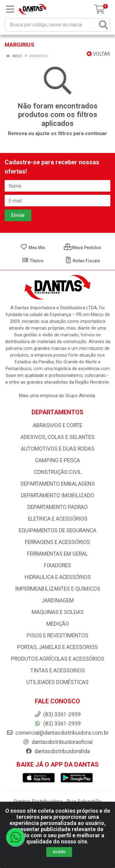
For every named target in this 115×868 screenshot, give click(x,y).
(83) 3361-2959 (57, 724)
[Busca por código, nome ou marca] (51, 25)
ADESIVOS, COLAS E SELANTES (57, 437)
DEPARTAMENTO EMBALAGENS (58, 484)
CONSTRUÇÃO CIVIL (58, 472)
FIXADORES (57, 565)
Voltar (98, 54)
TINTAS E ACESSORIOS (58, 671)
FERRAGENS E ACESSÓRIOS (57, 542)
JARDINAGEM (58, 600)
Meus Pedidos (82, 248)
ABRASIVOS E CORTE (57, 425)
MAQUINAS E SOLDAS (58, 612)
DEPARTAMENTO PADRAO (57, 507)
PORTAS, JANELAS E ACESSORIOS (57, 647)
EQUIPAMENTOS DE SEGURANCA (57, 530)
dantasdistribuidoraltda (58, 751)
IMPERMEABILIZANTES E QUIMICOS (58, 589)
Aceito (59, 852)
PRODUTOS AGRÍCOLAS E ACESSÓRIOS (58, 659)
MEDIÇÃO (58, 624)
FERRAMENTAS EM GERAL (57, 554)
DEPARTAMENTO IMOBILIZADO (57, 495)
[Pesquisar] (103, 25)
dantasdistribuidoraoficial (58, 742)
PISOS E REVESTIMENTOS (57, 635)
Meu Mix (33, 248)
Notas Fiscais (82, 261)
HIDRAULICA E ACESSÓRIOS (58, 577)
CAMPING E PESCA (57, 460)
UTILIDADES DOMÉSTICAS (57, 682)
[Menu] (10, 9)
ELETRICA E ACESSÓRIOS (58, 519)
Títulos (33, 261)
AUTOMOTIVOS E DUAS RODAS (58, 449)
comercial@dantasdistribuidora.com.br (58, 733)
